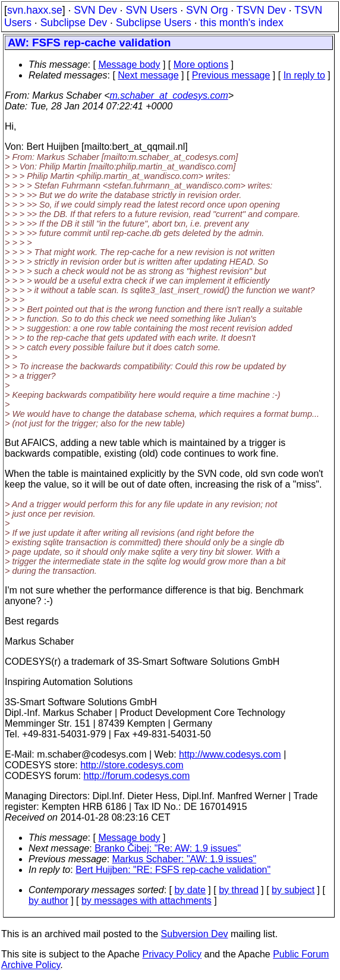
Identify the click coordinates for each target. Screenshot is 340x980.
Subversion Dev (195, 934)
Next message (148, 75)
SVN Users (151, 10)
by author (48, 901)
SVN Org (207, 10)
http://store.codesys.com (132, 765)
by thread (239, 890)
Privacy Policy (172, 954)
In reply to (304, 75)
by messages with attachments (147, 901)
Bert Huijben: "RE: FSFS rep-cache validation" (173, 870)
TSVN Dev (261, 10)
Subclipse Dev (74, 23)
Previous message (231, 75)
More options (201, 65)
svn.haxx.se (35, 10)
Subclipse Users (154, 23)
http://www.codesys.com (230, 754)
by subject (293, 890)
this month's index (242, 23)
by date (190, 890)
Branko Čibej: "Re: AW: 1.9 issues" (168, 848)
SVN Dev (95, 10)
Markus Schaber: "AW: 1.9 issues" (185, 859)
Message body (129, 65)
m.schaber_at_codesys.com (169, 95)
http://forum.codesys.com (136, 776)
